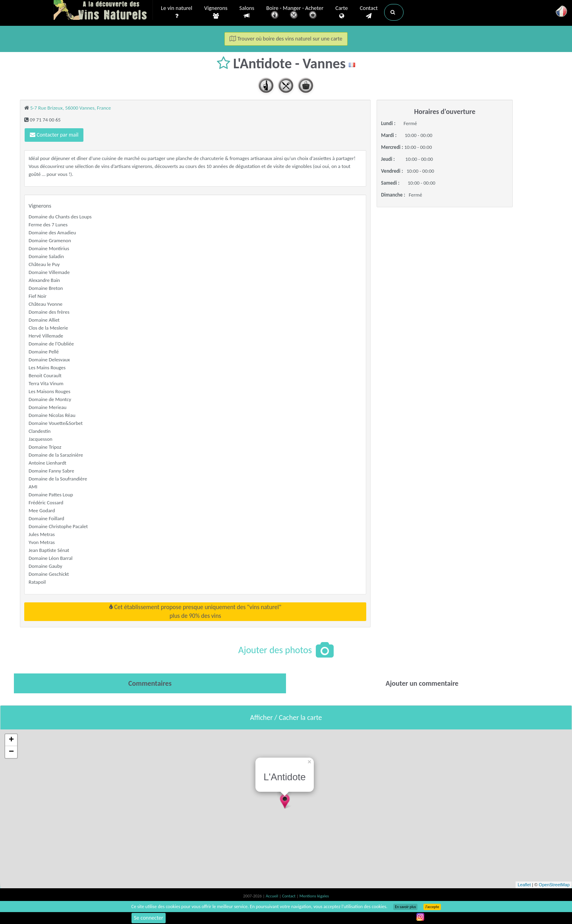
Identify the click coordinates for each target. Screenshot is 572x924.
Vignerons (216, 12)
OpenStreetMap (554, 885)
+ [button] (11, 740)
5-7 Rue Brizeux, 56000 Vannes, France (71, 108)
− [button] (11, 752)
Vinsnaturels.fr (103, 11)
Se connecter (149, 918)
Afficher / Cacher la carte (286, 718)
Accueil (272, 896)
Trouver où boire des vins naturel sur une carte (286, 39)
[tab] (150, 683)
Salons (247, 12)
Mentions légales (314, 896)
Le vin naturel (177, 12)
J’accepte (432, 907)
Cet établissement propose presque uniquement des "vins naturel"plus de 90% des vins (195, 611)
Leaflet (524, 885)
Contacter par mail (54, 135)
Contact (369, 12)
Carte (341, 12)
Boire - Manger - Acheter (295, 13)
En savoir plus (405, 907)
